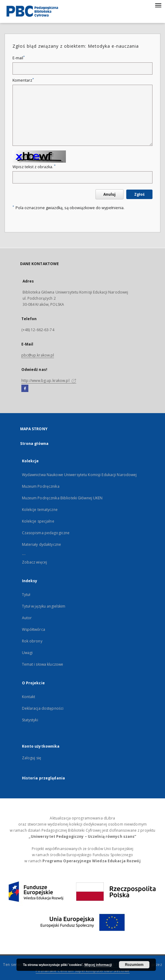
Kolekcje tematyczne (40, 510)
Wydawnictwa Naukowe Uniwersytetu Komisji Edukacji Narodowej (79, 475)
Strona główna (34, 444)
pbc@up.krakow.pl (38, 355)
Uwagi (27, 653)
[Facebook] (25, 389)
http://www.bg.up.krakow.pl (49, 381)
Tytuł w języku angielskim (44, 606)
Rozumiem (134, 965)
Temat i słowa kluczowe (43, 664)
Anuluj (109, 194)
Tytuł (26, 595)
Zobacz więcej (35, 562)
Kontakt (29, 697)
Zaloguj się (32, 758)
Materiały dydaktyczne (42, 544)
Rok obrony (32, 641)
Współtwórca (34, 629)
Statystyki (30, 720)
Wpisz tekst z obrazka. (34, 167)
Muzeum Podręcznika (41, 486)
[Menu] (158, 5)
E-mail (19, 58)
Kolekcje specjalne (38, 521)
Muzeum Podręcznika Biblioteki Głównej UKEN (62, 498)
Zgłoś (139, 194)
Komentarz (23, 80)
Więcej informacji (98, 965)
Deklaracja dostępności (43, 708)
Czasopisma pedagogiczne (46, 533)
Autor (27, 618)
